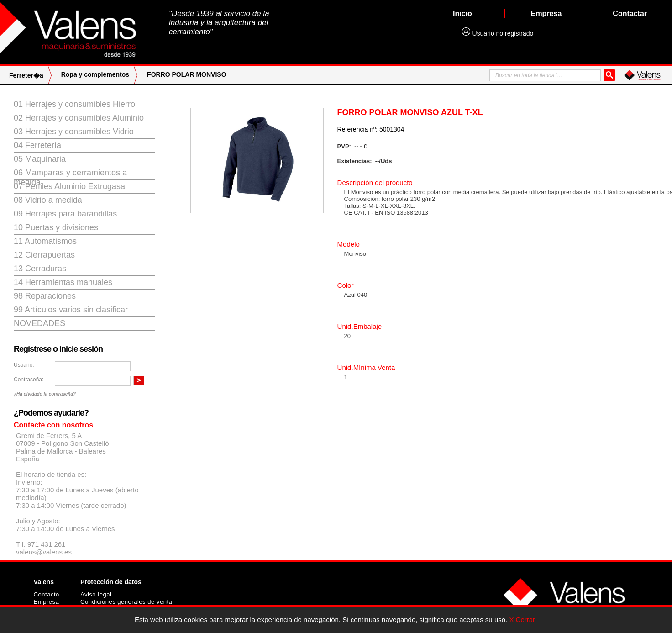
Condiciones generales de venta (126, 602)
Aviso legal (96, 594)
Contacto (47, 594)
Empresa (47, 602)
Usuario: (24, 365)
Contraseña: (29, 380)
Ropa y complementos (95, 74)
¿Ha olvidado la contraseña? (45, 394)
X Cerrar (522, 620)
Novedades (39, 323)
